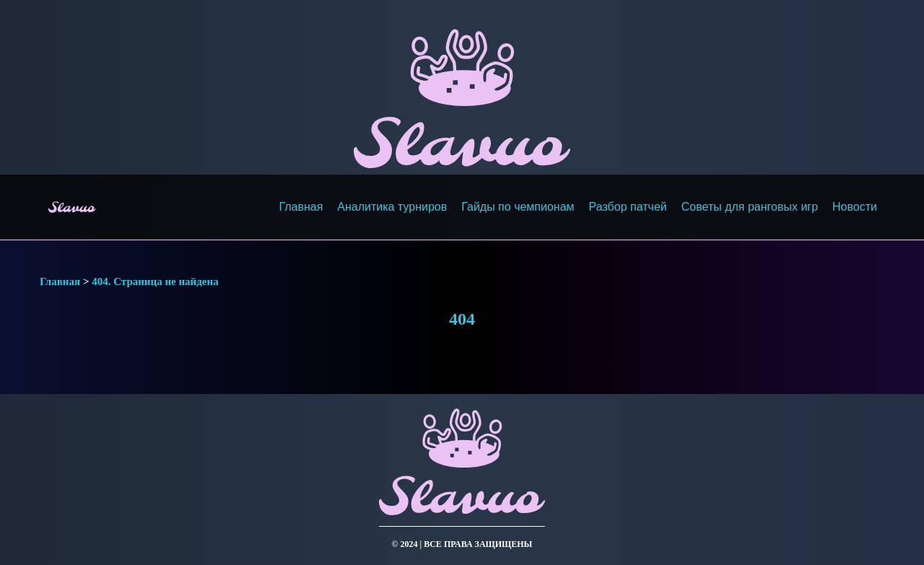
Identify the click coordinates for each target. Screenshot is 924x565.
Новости (855, 207)
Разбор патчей (628, 207)
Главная (301, 207)
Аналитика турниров (392, 207)
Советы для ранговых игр (750, 207)
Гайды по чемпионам (518, 207)
